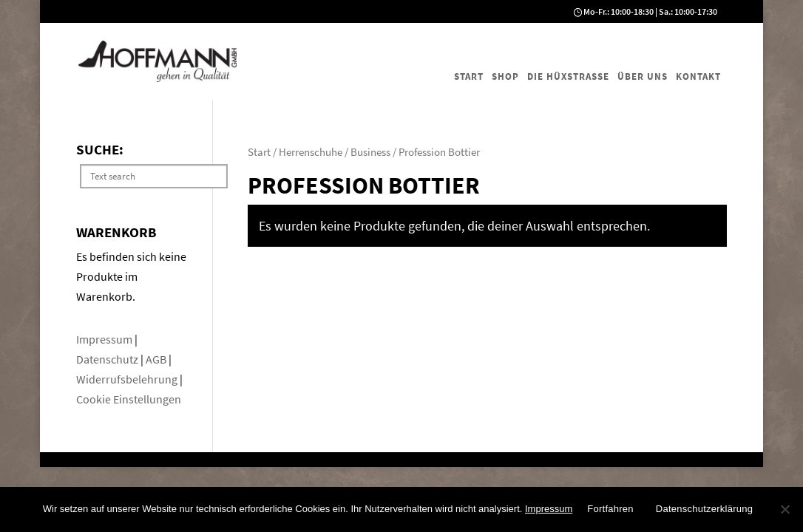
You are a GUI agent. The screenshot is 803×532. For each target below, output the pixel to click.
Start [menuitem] (469, 76)
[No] (785, 509)
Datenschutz (108, 359)
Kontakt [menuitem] (698, 76)
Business (370, 152)
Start (259, 152)
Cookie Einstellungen (129, 399)
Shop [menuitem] (505, 76)
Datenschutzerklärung (704, 509)
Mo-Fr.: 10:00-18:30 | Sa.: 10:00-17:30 (650, 11)
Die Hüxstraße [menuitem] (568, 76)
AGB (157, 359)
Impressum (105, 339)
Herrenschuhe (311, 152)
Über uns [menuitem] (643, 76)
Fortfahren (610, 509)
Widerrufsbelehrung (127, 379)
